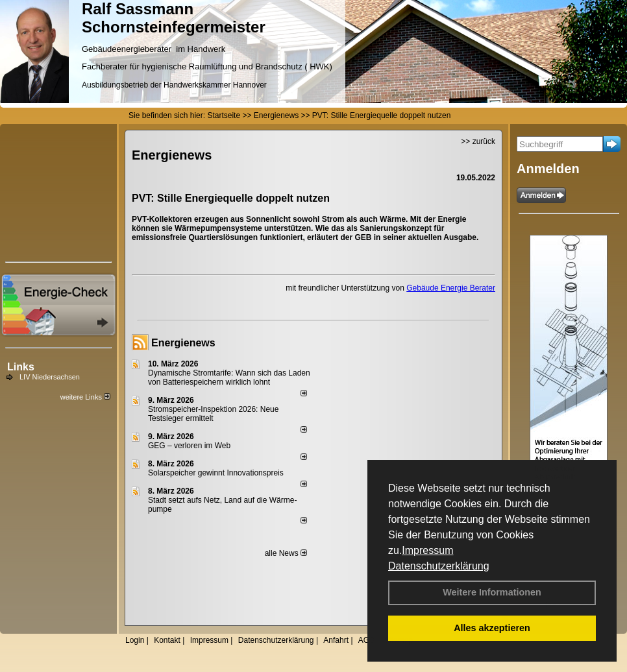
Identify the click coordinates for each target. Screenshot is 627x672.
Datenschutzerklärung (439, 566)
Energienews (183, 343)
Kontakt (167, 640)
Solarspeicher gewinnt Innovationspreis (216, 473)
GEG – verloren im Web (189, 446)
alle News (286, 553)
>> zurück (478, 141)
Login (135, 640)
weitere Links (85, 397)
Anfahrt (336, 640)
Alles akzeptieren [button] (492, 628)
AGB (366, 640)
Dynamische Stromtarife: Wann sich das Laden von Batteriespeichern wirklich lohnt (229, 378)
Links (21, 367)
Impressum (427, 550)
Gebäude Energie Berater (451, 288)
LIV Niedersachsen (50, 377)
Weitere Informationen (492, 592)
